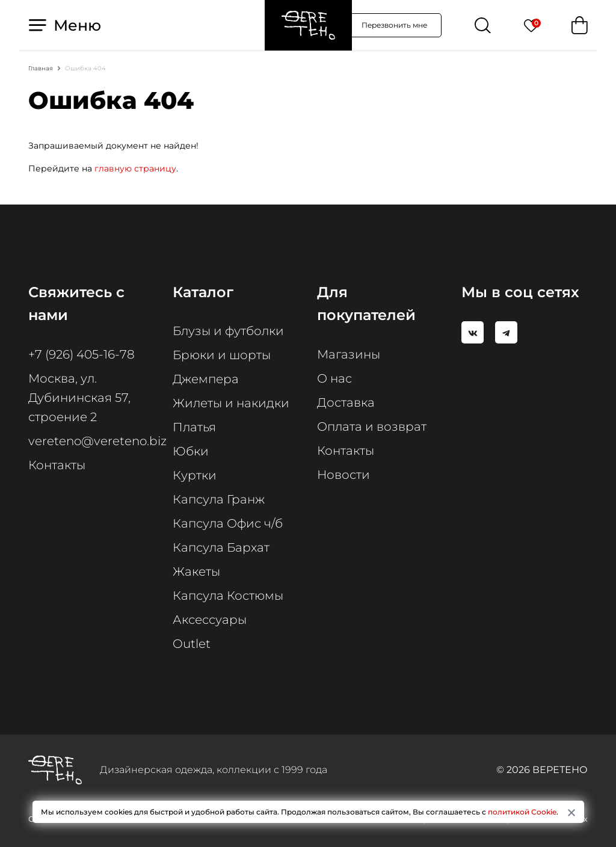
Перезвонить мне (394, 25)
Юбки (191, 451)
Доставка (346, 402)
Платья (194, 427)
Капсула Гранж (219, 499)
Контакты (57, 465)
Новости (343, 475)
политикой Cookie (522, 812)
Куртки (195, 475)
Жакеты (196, 571)
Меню (65, 25)
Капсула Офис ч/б (228, 523)
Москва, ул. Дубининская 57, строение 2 (79, 398)
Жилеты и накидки (231, 403)
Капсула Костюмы (228, 596)
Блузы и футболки (228, 331)
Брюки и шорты (222, 355)
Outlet (192, 644)
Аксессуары (210, 620)
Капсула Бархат (221, 547)
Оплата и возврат (372, 427)
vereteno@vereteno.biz (97, 441)
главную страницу (135, 168)
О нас (334, 378)
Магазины (349, 354)
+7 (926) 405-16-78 (82, 354)
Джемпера (206, 379)
